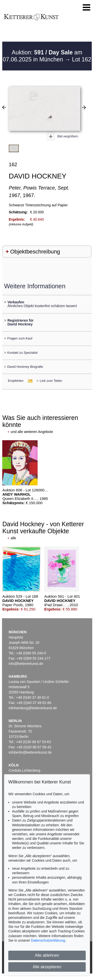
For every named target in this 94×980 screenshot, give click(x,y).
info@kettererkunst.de (26, 664)
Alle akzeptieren (47, 967)
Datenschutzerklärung (48, 940)
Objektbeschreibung (35, 252)
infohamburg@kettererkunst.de (33, 708)
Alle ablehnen (47, 955)
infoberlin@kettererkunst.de (30, 752)
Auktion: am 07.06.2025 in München (42, 56)
